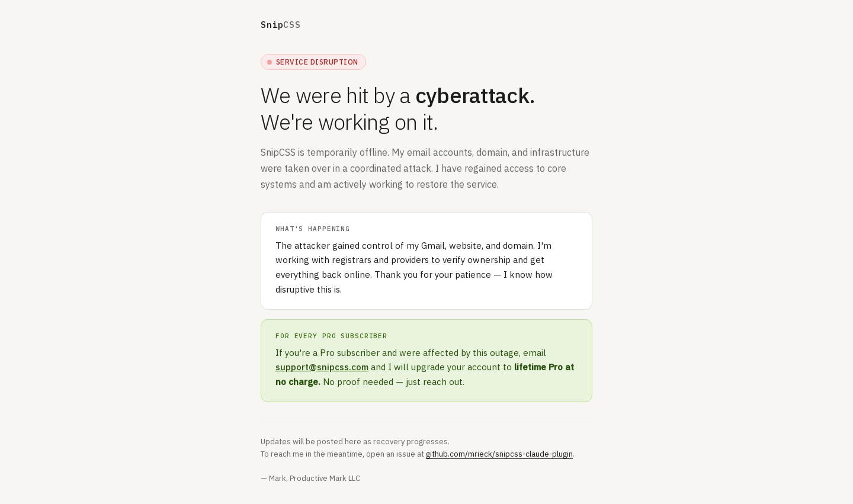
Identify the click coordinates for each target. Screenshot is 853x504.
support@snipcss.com (322, 367)
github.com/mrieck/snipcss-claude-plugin (499, 454)
